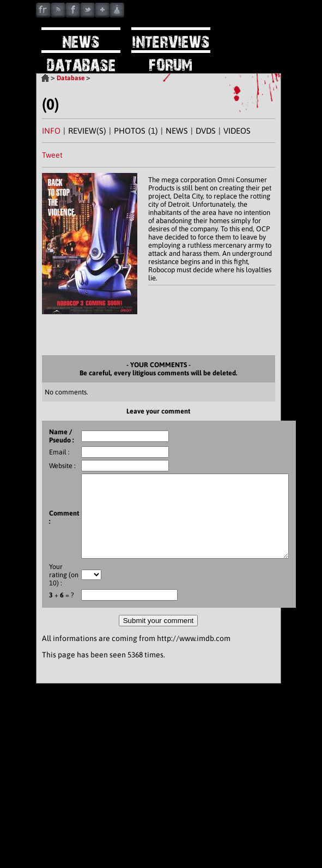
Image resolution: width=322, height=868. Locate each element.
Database (71, 78)
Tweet (52, 155)
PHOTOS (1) (136, 131)
